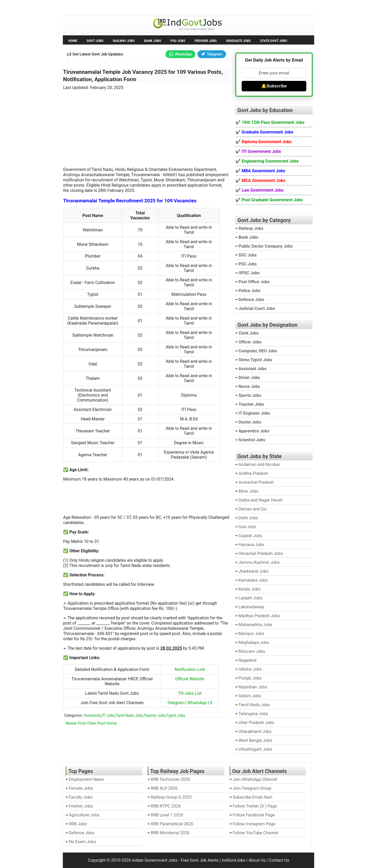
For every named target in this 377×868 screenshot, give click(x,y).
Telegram (212, 54)
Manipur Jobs (251, 634)
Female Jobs (81, 788)
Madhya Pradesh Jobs (259, 616)
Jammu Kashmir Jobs (259, 562)
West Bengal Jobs (255, 740)
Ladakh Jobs (250, 598)
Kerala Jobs (250, 589)
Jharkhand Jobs (253, 571)
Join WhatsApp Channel (255, 779)
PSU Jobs (178, 41)
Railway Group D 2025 (171, 797)
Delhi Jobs (248, 518)
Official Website (190, 679)
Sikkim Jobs (250, 696)
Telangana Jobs (253, 714)
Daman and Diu (253, 509)
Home (73, 41)
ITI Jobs (108, 715)
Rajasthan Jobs (253, 687)
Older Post (96, 723)
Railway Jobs (124, 41)
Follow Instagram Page (254, 824)
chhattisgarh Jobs (255, 749)
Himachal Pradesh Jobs (261, 553)
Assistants (92, 715)
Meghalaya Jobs (254, 642)
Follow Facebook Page (254, 815)
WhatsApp (180, 54)
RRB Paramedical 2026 (172, 824)
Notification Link (190, 669)
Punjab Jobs (250, 678)
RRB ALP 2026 (164, 788)
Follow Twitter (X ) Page (255, 806)
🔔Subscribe (274, 86)
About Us (257, 860)
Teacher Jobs (155, 715)
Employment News (111, 7)
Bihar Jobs (248, 491)
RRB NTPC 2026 (166, 806)
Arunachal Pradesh (256, 482)
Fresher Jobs (206, 41)
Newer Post (76, 723)
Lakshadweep (251, 607)
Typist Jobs (176, 715)
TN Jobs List (190, 693)
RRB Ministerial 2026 (170, 833)
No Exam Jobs (77, 7)
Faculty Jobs (81, 797)
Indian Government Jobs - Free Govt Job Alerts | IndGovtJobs (189, 860)
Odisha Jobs (250, 669)
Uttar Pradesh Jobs (256, 723)
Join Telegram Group (252, 788)
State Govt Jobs (274, 41)
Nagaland (247, 660)
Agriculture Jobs (84, 815)
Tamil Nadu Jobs (129, 715)
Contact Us (279, 860)
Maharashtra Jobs (255, 625)
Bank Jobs (153, 41)
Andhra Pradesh (253, 473)
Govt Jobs (95, 41)
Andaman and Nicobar (259, 464)
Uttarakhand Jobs (255, 731)
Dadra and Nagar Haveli (260, 500)
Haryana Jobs (251, 545)
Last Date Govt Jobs (150, 7)
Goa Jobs (247, 527)
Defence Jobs (82, 833)
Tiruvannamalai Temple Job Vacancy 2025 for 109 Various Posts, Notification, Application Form (143, 76)
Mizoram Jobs (252, 651)
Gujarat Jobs (250, 536)
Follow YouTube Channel (256, 833)
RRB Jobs (78, 824)
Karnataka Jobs (253, 580)
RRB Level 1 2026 (167, 815)
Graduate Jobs (239, 41)
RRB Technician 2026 (170, 779)
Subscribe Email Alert (253, 797)
